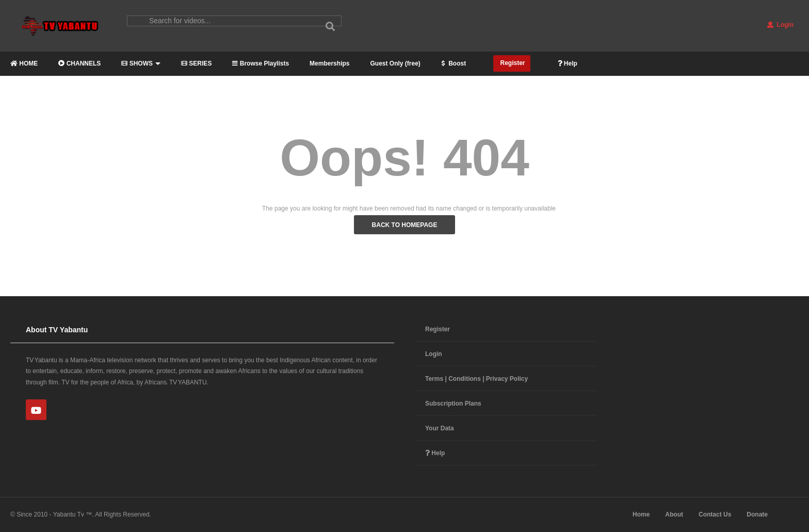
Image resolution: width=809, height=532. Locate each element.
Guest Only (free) (395, 63)
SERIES (196, 63)
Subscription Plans (453, 404)
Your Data (440, 428)
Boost (454, 63)
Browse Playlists (261, 63)
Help (568, 63)
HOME (24, 63)
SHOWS (141, 63)
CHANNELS (79, 63)
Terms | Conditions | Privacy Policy (476, 379)
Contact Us (715, 514)
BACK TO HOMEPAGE (405, 225)
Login (780, 25)
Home (641, 514)
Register (512, 63)
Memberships (329, 63)
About (674, 514)
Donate (757, 514)
